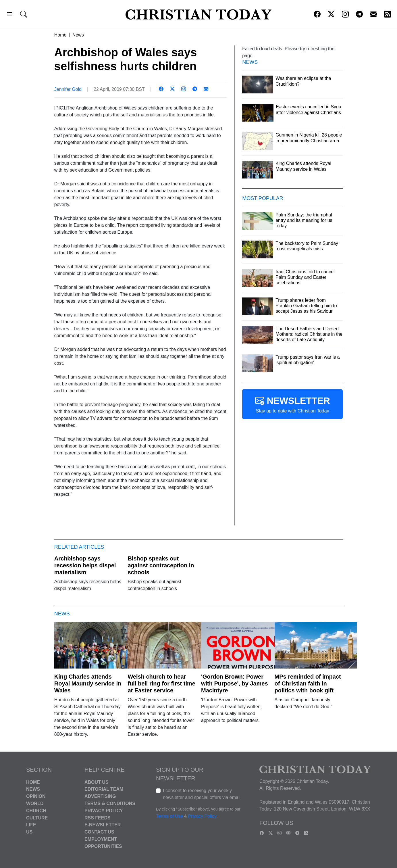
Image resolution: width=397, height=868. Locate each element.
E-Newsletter (103, 825)
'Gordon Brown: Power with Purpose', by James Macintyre (235, 683)
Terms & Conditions (110, 803)
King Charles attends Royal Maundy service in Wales (88, 683)
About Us (97, 782)
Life (31, 825)
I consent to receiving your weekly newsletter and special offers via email (202, 794)
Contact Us (99, 832)
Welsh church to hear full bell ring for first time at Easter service (161, 683)
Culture (37, 818)
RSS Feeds (98, 818)
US (29, 832)
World (35, 803)
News (78, 35)
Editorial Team (104, 789)
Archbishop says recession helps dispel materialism (85, 565)
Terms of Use (169, 816)
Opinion (36, 796)
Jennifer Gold (68, 89)
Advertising (100, 796)
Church (36, 811)
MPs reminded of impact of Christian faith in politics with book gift (308, 683)
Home (60, 35)
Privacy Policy (104, 811)
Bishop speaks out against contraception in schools (161, 565)
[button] (9, 15)
